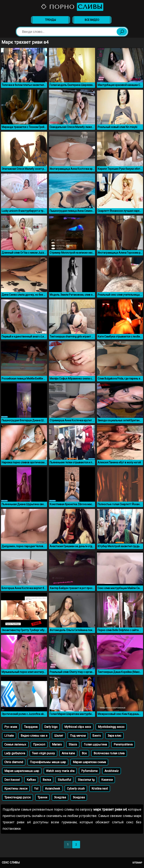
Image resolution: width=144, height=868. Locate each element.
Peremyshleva (123, 744)
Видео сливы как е (34, 736)
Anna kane (68, 753)
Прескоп (39, 744)
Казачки (107, 780)
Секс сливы (11, 863)
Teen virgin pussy (43, 753)
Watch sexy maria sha (60, 771)
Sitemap (137, 863)
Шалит (59, 736)
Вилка (47, 780)
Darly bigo (51, 727)
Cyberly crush (76, 789)
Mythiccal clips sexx (78, 727)
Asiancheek (53, 789)
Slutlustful (64, 780)
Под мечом (78, 736)
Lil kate (9, 736)
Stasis (73, 744)
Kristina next (100, 789)
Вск (84, 753)
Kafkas (31, 780)
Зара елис (114, 736)
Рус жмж (11, 727)
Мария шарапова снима (89, 762)
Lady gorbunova (15, 753)
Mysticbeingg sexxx (111, 727)
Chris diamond (14, 762)
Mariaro (57, 744)
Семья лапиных (15, 744)
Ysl (36, 789)
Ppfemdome (89, 771)
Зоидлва (60, 797)
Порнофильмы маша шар (48, 762)
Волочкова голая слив (109, 753)
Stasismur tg (86, 780)
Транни (42, 797)
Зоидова (79, 797)
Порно (72, 7)
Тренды (50, 20)
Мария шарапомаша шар (22, 771)
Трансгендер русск (18, 797)
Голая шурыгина (95, 744)
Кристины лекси (16, 789)
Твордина (31, 727)
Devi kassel (12, 780)
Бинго (97, 736)
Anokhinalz (112, 771)
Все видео (92, 20)
